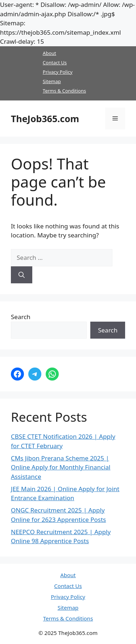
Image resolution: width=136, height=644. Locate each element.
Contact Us (55, 63)
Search (21, 317)
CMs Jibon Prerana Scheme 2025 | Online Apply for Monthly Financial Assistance (61, 467)
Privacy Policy (58, 72)
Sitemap (52, 81)
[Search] (22, 275)
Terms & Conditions (64, 91)
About (50, 53)
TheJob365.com (45, 119)
